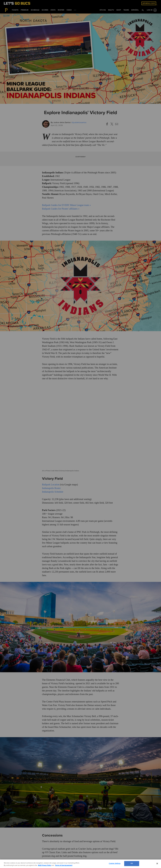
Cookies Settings (115, 863)
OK (132, 863)
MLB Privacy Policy (45, 865)
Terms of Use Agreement (64, 865)
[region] (80, 864)
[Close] (157, 863)
